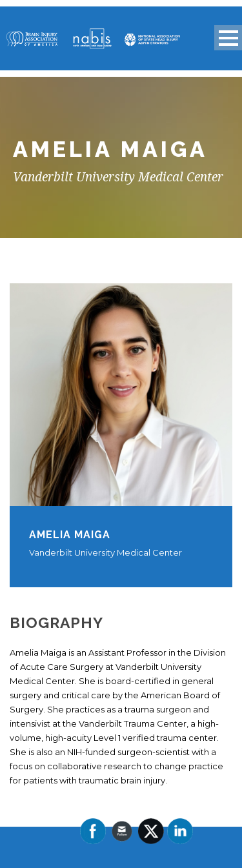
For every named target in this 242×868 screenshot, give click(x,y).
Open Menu (228, 38)
